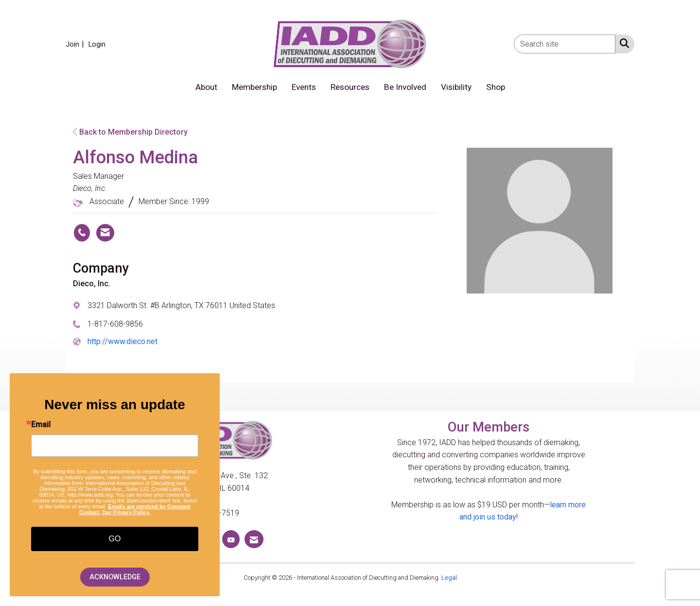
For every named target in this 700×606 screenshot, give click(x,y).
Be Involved (405, 87)
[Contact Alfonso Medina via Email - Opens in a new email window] (105, 233)
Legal (449, 578)
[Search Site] (622, 43)
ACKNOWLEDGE (115, 577)
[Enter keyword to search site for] (565, 44)
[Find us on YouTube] (231, 539)
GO (115, 539)
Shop (496, 87)
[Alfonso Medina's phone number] (82, 233)
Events (304, 87)
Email (41, 425)
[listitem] (76, 44)
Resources (350, 87)
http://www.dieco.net (122, 341)
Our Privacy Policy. (126, 512)
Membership (254, 87)
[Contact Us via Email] (254, 539)
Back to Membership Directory (130, 132)
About (206, 87)
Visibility (456, 87)
